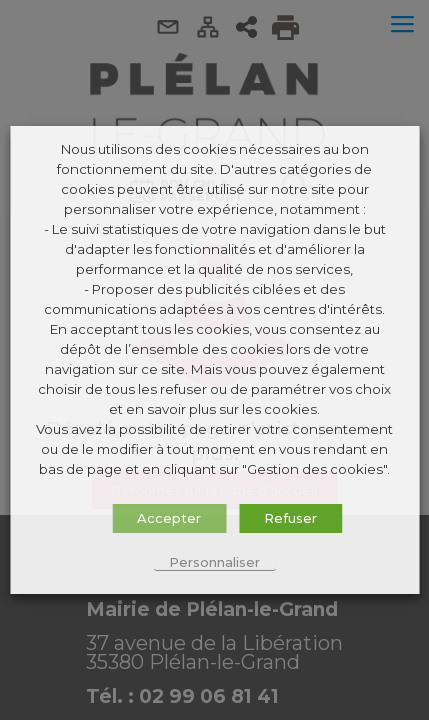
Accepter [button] (169, 518)
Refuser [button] (290, 518)
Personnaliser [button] (214, 562)
